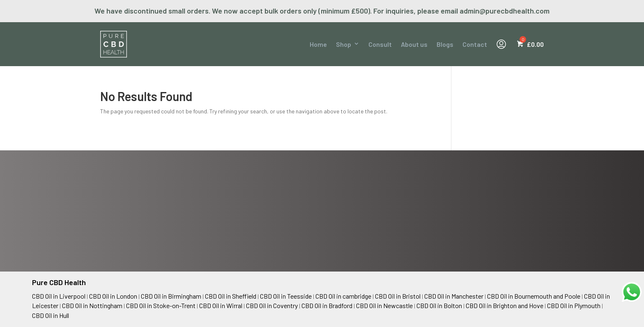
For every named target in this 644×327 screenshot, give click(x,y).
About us (414, 44)
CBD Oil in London (113, 296)
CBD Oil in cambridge (343, 296)
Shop (344, 44)
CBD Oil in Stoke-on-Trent (161, 305)
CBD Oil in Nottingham (92, 305)
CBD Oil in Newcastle (384, 305)
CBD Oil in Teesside (286, 296)
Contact (475, 44)
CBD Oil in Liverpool (59, 296)
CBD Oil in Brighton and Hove (505, 305)
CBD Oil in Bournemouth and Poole (534, 296)
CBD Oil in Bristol (398, 296)
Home (318, 44)
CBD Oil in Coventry (272, 305)
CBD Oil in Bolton (439, 305)
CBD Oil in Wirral (221, 305)
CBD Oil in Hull (51, 315)
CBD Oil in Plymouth (574, 305)
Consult (380, 44)
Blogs (445, 44)
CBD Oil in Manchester (454, 296)
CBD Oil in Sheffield (231, 296)
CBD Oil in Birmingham (171, 296)
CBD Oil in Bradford (327, 305)
